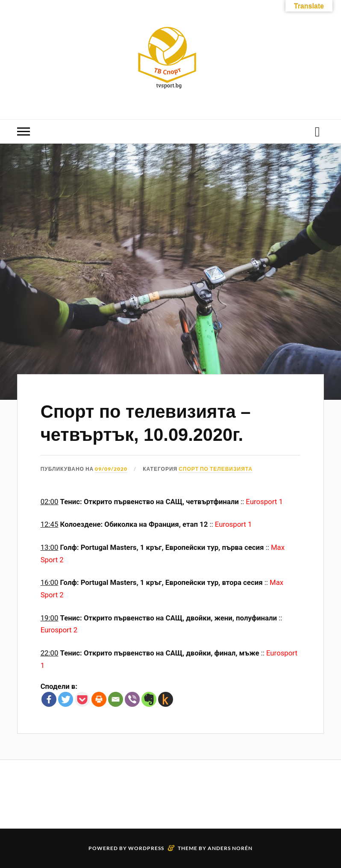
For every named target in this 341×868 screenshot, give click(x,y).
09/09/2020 (111, 469)
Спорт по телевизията (216, 469)
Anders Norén (230, 848)
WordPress (146, 848)
